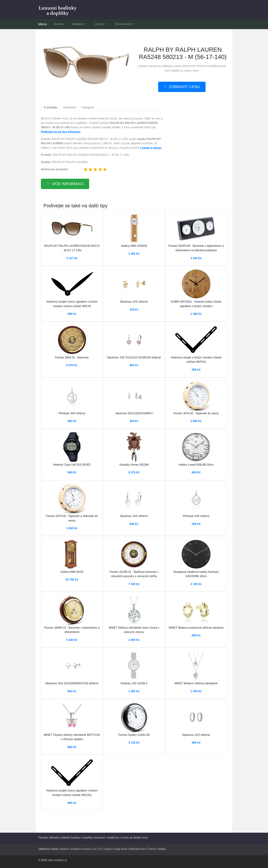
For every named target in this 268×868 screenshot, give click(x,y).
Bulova (65, 849)
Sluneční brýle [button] (124, 24)
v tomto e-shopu (151, 148)
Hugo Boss (121, 849)
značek (124, 838)
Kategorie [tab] (88, 107)
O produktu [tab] (51, 107)
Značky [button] (100, 24)
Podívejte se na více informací (61, 132)
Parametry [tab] (70, 107)
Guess (108, 849)
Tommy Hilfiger (157, 849)
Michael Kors (138, 849)
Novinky (59, 24)
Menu (43, 24)
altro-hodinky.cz (58, 860)
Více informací (68, 184)
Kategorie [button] (78, 24)
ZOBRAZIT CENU (185, 87)
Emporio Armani (81, 849)
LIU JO (97, 849)
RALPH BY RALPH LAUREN (201, 66)
